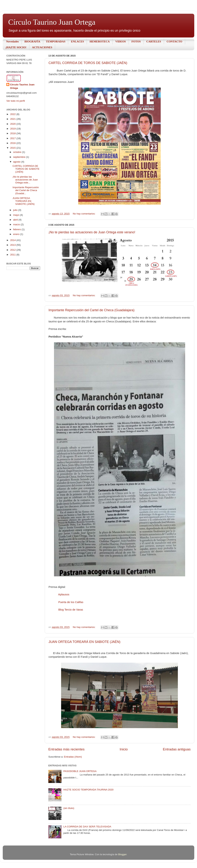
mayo (17, 215)
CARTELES (154, 42)
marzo (17, 224)
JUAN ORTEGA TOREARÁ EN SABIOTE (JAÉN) (84, 642)
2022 (13, 114)
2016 (13, 143)
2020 (13, 124)
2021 (13, 119)
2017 (13, 138)
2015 (13, 148)
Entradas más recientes (66, 749)
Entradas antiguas (177, 749)
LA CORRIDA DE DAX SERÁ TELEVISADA (87, 827)
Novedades (12, 42)
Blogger (122, 854)
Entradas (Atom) (73, 757)
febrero (17, 229)
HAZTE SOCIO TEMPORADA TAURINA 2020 (88, 790)
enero (17, 234)
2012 (13, 250)
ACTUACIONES (42, 47)
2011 (13, 255)
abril (16, 220)
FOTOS (136, 42)
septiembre (20, 157)
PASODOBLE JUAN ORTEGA (80, 771)
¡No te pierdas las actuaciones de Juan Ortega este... (25, 180)
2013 (13, 245)
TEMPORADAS (56, 42)
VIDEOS (121, 42)
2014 (13, 240)
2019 (13, 129)
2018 (13, 133)
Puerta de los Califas (71, 602)
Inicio (124, 749)
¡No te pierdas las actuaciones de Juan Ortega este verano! (92, 232)
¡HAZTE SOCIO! (16, 47)
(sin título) (69, 808)
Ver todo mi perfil (16, 101)
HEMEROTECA (100, 42)
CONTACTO (174, 42)
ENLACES (77, 42)
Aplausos (64, 594)
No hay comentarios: (84, 214)
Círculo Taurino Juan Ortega (52, 22)
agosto (17, 162)
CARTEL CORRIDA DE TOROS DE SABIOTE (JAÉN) (88, 63)
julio (16, 210)
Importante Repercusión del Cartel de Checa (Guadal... (26, 190)
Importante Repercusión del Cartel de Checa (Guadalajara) (91, 310)
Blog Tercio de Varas (71, 610)
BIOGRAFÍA (32, 42)
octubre (18, 152)
